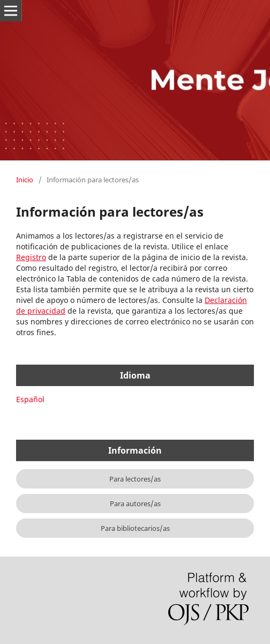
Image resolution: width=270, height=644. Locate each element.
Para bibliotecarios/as (135, 528)
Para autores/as (135, 504)
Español (30, 399)
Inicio (25, 180)
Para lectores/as (135, 479)
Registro (31, 257)
